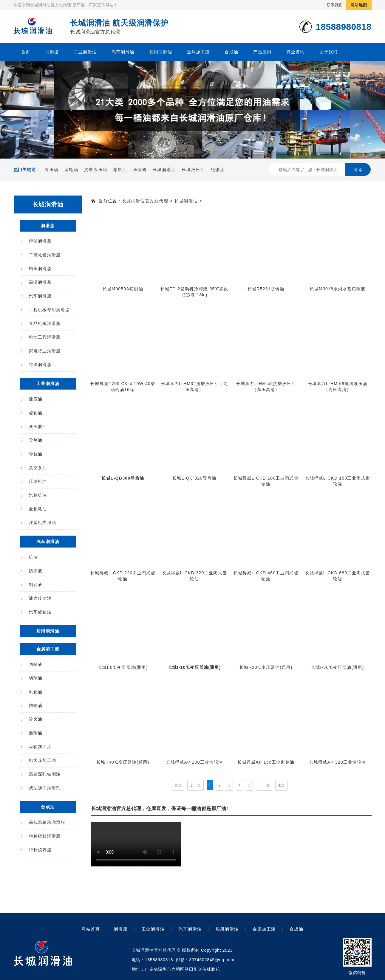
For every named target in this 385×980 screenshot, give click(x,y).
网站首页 (91, 929)
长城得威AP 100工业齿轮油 (194, 762)
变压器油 (38, 427)
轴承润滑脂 (40, 269)
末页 (282, 785)
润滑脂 (52, 52)
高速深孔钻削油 (45, 774)
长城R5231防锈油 (266, 289)
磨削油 (36, 733)
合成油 (231, 52)
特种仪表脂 (40, 850)
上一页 (195, 785)
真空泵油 (38, 468)
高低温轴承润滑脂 (47, 822)
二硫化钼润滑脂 (45, 255)
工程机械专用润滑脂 (50, 310)
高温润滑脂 (40, 282)
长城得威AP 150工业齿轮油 (266, 762)
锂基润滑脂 (40, 241)
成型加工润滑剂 (45, 788)
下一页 (264, 785)
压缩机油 (38, 481)
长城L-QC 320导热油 (194, 478)
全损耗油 (38, 509)
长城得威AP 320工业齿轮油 (337, 762)
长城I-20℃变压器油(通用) (266, 667)
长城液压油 (193, 170)
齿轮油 (71, 170)
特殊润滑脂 (40, 365)
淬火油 (36, 719)
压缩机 (140, 170)
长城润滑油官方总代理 (145, 201)
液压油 (51, 170)
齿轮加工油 (40, 747)
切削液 (36, 664)
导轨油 (120, 170)
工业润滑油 (85, 52)
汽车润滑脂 (40, 296)
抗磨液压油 (96, 170)
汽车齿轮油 (40, 612)
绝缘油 (218, 170)
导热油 (36, 440)
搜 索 (358, 170)
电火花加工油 (43, 760)
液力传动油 (40, 598)
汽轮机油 (38, 495)
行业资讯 (295, 52)
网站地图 (359, 5)
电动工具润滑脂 (45, 337)
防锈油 (36, 705)
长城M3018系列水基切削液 (337, 289)
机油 (34, 557)
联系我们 (335, 5)
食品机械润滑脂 (45, 323)
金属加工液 (198, 52)
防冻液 (36, 571)
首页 (26, 52)
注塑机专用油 (43, 522)
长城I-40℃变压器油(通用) (123, 762)
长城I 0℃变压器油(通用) (123, 667)
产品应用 (262, 52)
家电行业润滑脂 (45, 351)
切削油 (36, 678)
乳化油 (36, 692)
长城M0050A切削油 (123, 289)
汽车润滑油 (123, 52)
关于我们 (328, 52)
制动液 (36, 584)
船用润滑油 (161, 52)
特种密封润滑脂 (45, 836)
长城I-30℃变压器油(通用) (338, 667)
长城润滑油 (164, 170)
